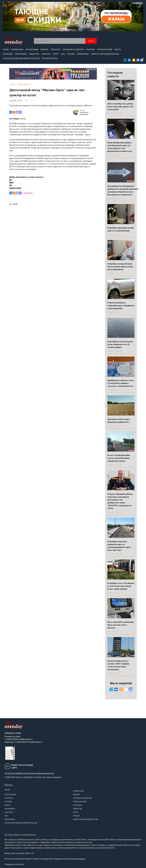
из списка (81, 859)
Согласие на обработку (15, 773)
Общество (34, 54)
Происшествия (105, 49)
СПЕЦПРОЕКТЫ (50, 58)
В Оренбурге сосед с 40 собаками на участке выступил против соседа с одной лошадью (121, 586)
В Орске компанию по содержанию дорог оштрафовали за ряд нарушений (121, 306)
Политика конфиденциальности (40, 773)
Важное (44, 49)
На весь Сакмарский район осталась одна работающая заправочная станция (119, 458)
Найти (91, 41)
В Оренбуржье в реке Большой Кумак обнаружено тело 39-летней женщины (120, 344)
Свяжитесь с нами (13, 733)
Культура (46, 54)
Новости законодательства (105, 54)
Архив (6, 49)
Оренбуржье (83, 54)
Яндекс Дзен (15, 188)
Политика (8, 54)
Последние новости (115, 74)
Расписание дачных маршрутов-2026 (21, 58)
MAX (11, 182)
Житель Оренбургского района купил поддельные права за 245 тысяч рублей (120, 107)
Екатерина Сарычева (84, 113)
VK (10, 180)
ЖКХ (63, 54)
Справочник (17, 49)
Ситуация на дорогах (73, 49)
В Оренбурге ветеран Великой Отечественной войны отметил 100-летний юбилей (120, 267)
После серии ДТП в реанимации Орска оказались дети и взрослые (121, 625)
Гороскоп (55, 49)
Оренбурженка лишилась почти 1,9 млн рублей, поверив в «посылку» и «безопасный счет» (121, 383)
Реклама (90, 49)
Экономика (21, 54)
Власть (118, 49)
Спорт (56, 54)
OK (11, 185)
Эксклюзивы (32, 49)
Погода (71, 54)
